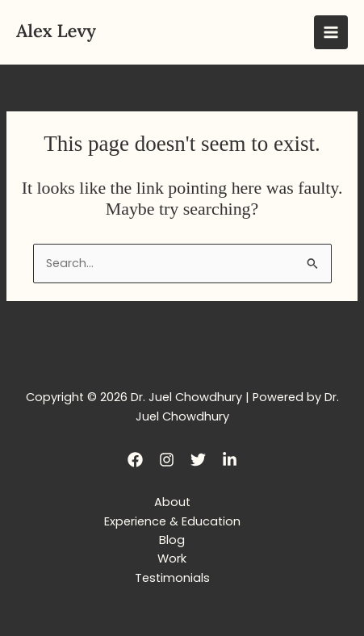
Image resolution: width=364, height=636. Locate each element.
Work (172, 559)
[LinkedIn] (230, 460)
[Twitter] (198, 460)
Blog (172, 540)
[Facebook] (135, 460)
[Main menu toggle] (331, 32)
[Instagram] (167, 460)
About (172, 502)
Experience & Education (172, 521)
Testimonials (172, 578)
